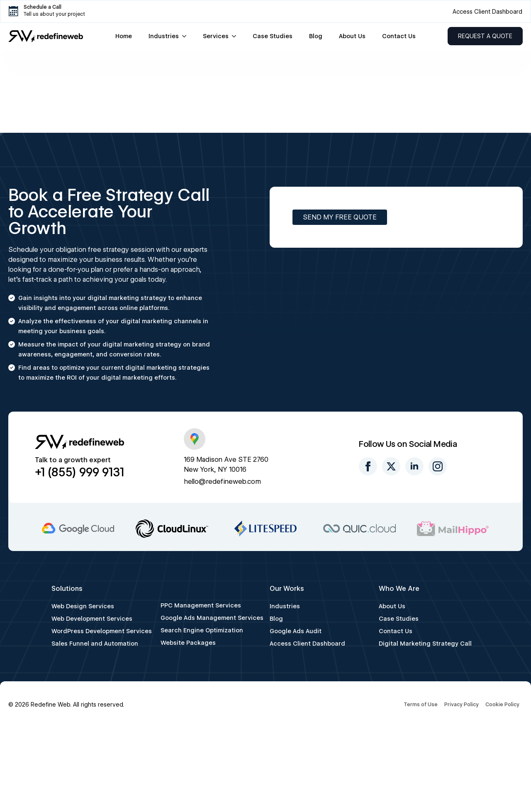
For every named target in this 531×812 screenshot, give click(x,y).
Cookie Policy (502, 704)
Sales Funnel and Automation (95, 644)
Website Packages (188, 643)
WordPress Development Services (102, 631)
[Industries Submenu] (187, 36)
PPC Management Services (201, 605)
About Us (352, 36)
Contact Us (399, 36)
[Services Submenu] (236, 36)
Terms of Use (421, 704)
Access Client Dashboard (307, 644)
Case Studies (273, 36)
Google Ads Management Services (211, 618)
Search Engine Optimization (202, 630)
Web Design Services (83, 606)
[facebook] (368, 466)
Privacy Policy (462, 704)
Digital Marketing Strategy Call (425, 644)
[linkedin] (414, 466)
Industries (164, 36)
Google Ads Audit (296, 631)
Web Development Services (92, 619)
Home (124, 36)
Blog (316, 36)
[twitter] (391, 466)
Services (216, 36)
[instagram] (438, 466)
